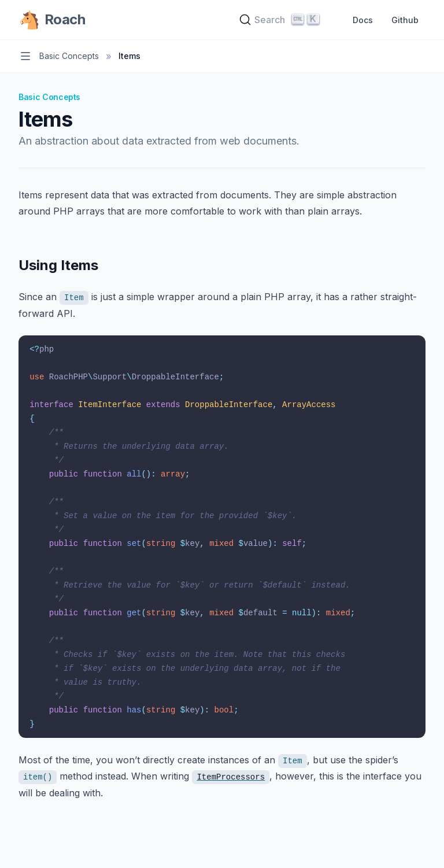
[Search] (281, 20)
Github (405, 20)
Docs (363, 20)
